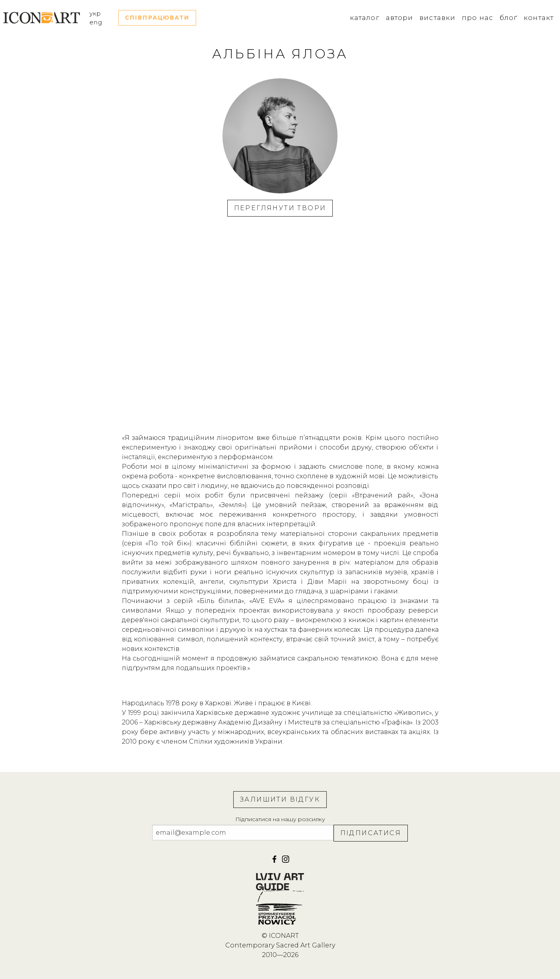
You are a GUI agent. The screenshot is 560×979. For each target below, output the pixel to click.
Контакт (539, 18)
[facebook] (275, 862)
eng (96, 22)
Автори (400, 18)
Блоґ (508, 18)
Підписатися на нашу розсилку (280, 819)
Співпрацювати (157, 18)
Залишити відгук (280, 799)
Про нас (478, 18)
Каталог (365, 18)
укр (95, 14)
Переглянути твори (280, 208)
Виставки (437, 18)
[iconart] (286, 862)
